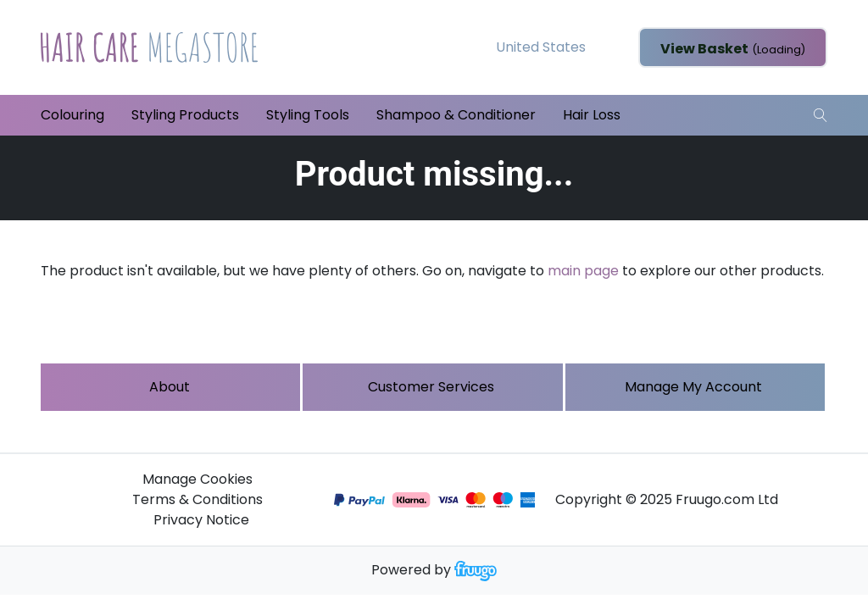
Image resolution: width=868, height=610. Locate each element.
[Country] (567, 47)
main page (583, 271)
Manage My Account (693, 387)
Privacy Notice (201, 520)
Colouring (72, 115)
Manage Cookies (198, 479)
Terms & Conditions (198, 499)
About (170, 387)
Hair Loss (592, 115)
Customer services (431, 387)
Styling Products (185, 115)
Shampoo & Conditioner (456, 115)
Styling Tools (308, 115)
